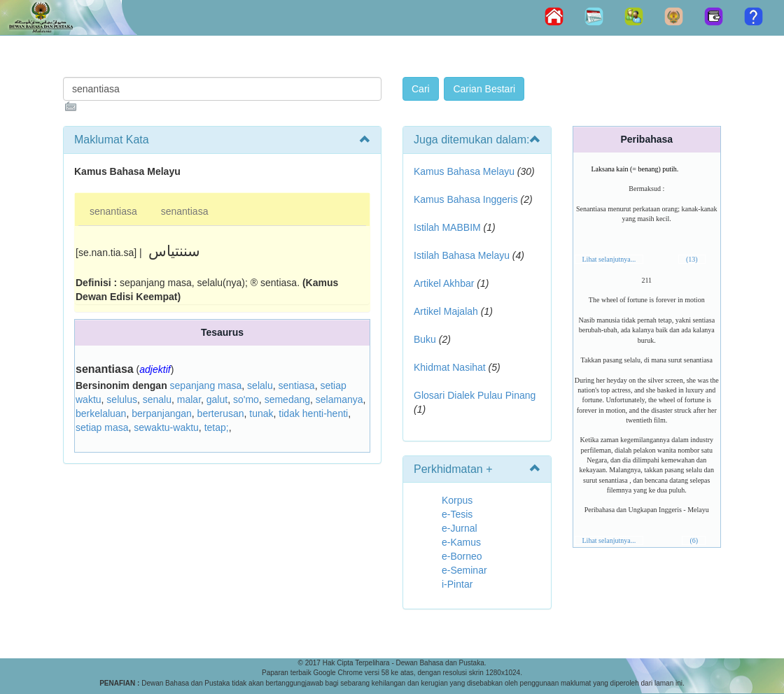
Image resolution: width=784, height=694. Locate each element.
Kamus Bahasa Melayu (465, 171)
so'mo (246, 399)
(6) (694, 540)
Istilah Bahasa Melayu (462, 255)
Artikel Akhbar (444, 283)
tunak (261, 413)
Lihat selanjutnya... (609, 259)
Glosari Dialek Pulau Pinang (475, 395)
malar (189, 399)
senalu (157, 399)
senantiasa (113, 211)
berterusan (221, 413)
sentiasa (296, 385)
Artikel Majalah (446, 311)
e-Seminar (464, 570)
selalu (260, 385)
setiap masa (102, 427)
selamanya (339, 399)
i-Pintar (457, 584)
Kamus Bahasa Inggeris (466, 199)
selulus (122, 399)
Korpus (457, 500)
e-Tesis (457, 514)
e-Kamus (461, 542)
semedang (287, 399)
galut (217, 399)
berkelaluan (101, 413)
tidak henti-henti (313, 413)
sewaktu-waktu (166, 427)
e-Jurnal (460, 528)
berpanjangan (162, 413)
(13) (692, 259)
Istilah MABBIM (447, 227)
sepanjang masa (206, 385)
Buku (425, 339)
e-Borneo (462, 556)
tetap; (217, 427)
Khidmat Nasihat (450, 367)
